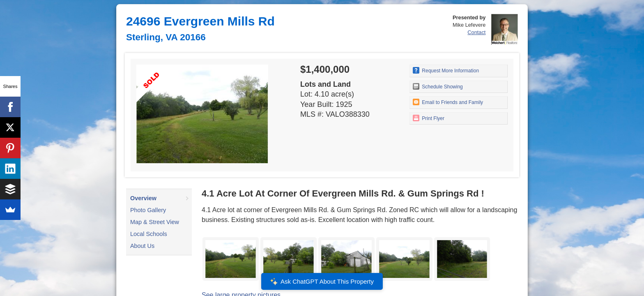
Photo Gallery (148, 210)
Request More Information (446, 70)
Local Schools (149, 234)
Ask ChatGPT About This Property (322, 282)
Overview (143, 198)
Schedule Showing (438, 86)
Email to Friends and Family (448, 102)
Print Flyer (429, 118)
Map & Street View (155, 222)
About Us (142, 246)
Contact (476, 32)
